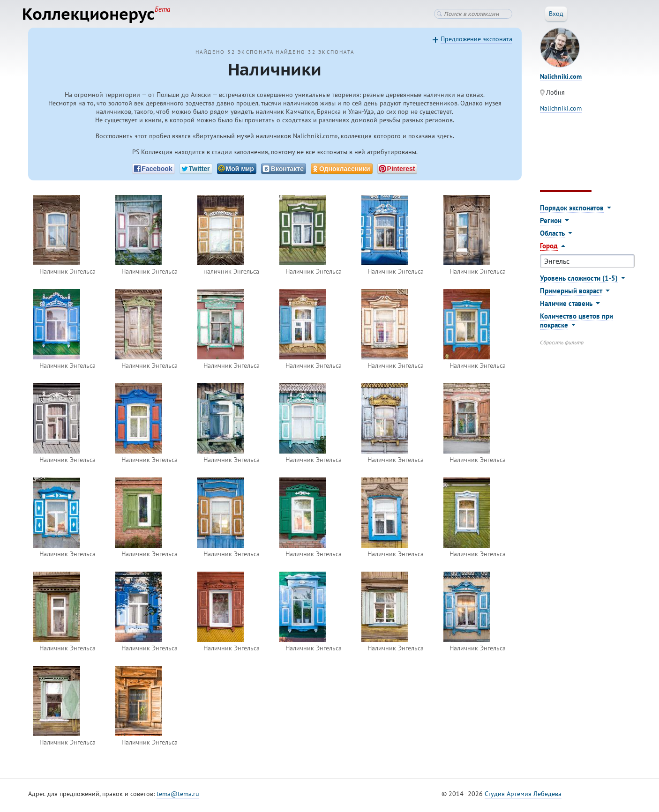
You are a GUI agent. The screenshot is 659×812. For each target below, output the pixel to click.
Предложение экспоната (476, 43)
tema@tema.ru (178, 797)
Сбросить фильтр (562, 346)
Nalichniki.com (561, 112)
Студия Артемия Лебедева (523, 797)
